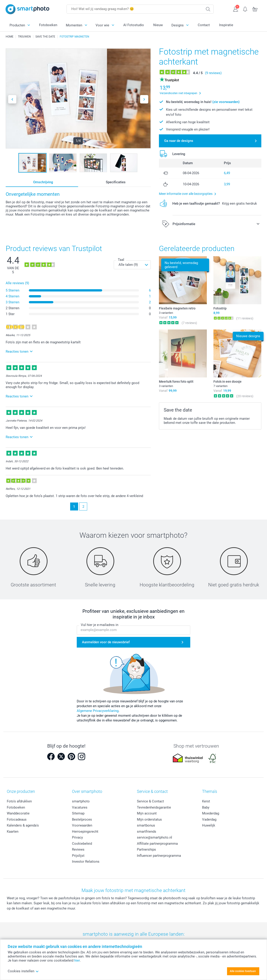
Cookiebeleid (82, 844)
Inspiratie (226, 25)
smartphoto (81, 801)
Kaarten (13, 832)
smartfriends (147, 832)
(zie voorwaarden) (226, 102)
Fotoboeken (48, 25)
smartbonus (146, 825)
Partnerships (146, 849)
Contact (204, 25)
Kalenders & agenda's (23, 825)
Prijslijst (78, 856)
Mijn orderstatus (149, 819)
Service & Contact (150, 801)
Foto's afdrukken (19, 801)
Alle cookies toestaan (243, 971)
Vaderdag (209, 819)
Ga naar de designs (179, 141)
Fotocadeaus (17, 819)
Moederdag (211, 813)
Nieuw (158, 25)
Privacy (77, 837)
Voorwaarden (82, 825)
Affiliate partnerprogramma (157, 844)
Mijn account (147, 813)
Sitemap (78, 813)
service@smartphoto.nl (155, 837)
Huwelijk (209, 825)
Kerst (206, 801)
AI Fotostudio (134, 25)
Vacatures (80, 807)
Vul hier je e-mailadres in (100, 625)
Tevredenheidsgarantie (154, 807)
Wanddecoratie (18, 813)
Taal (121, 260)
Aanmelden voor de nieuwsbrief (106, 642)
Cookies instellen (23, 971)
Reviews (78, 849)
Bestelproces (82, 819)
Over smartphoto (87, 791)
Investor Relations (86, 862)
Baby (206, 807)
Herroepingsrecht (85, 832)
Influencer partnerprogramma (159, 856)
